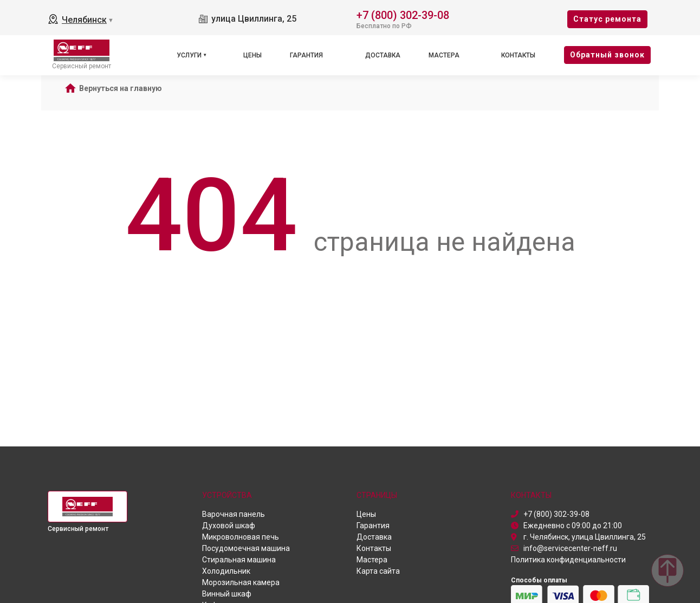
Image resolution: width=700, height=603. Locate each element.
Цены (252, 55)
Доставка (383, 55)
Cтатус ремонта (607, 19)
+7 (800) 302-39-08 (403, 14)
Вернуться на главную (121, 88)
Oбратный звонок (607, 55)
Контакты (518, 55)
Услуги (189, 55)
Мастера (444, 55)
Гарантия (306, 55)
